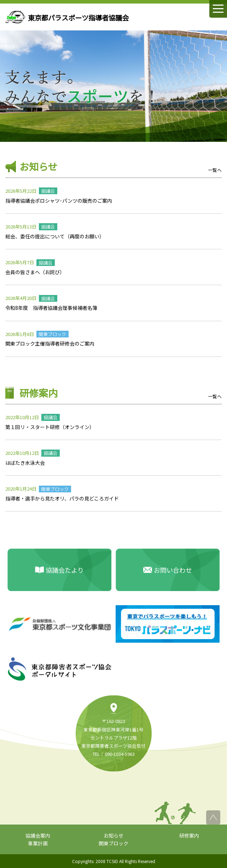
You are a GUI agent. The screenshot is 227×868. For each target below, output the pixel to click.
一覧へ (215, 170)
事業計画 (38, 843)
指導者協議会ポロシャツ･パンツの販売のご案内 (59, 201)
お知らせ (113, 835)
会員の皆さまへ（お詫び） (35, 272)
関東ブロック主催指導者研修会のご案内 (50, 343)
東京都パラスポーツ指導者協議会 (78, 18)
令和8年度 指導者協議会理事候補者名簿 (51, 308)
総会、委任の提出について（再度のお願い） (55, 236)
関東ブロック (113, 843)
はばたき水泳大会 (25, 463)
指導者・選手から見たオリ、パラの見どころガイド (62, 498)
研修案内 (189, 835)
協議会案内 (38, 835)
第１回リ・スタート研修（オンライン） (50, 427)
